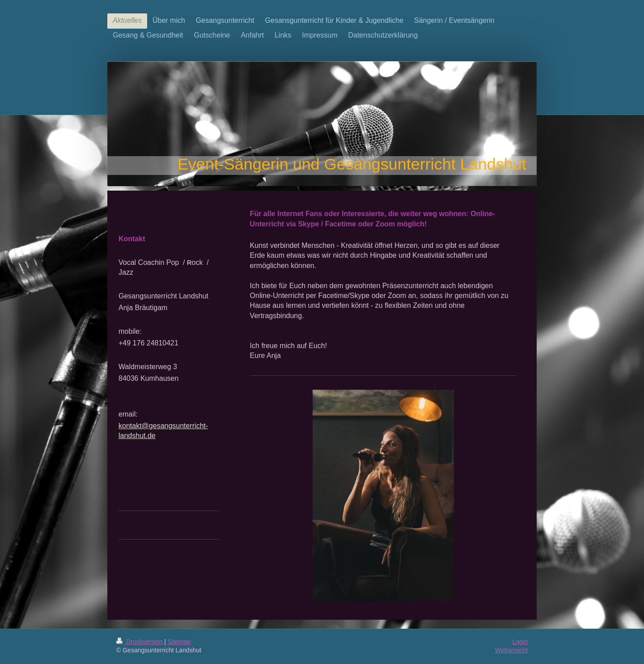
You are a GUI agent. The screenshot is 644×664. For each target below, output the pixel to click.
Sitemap (179, 642)
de (152, 436)
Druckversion (140, 642)
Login (520, 642)
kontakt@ (134, 426)
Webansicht (511, 650)
